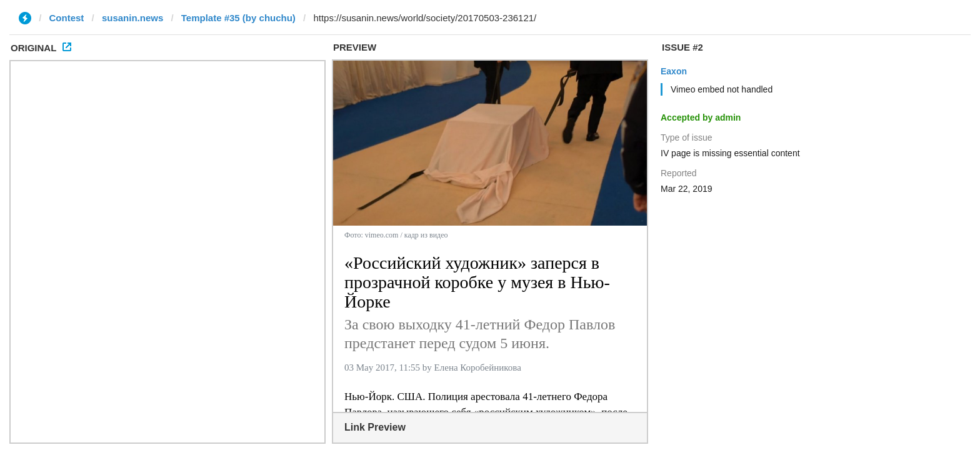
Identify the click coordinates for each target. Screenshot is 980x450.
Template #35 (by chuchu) (238, 18)
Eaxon (674, 71)
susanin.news (132, 18)
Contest (67, 18)
